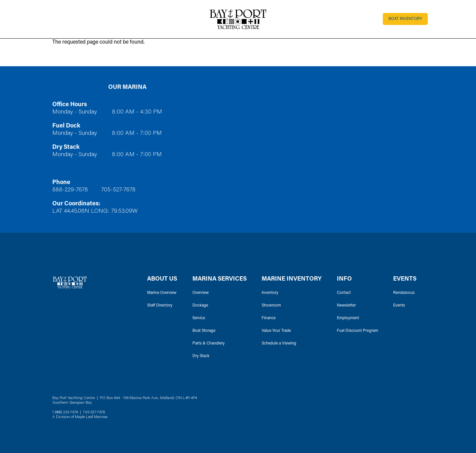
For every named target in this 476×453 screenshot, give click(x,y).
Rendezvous (404, 293)
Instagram (420, 408)
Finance (269, 318)
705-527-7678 (118, 190)
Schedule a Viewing (279, 343)
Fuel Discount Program (357, 331)
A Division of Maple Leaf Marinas (80, 417)
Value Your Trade (276, 331)
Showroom (271, 306)
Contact (344, 293)
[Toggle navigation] (52, 19)
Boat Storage (204, 331)
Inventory (270, 293)
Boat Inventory (405, 19)
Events (399, 306)
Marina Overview (162, 293)
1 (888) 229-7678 (65, 412)
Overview (201, 293)
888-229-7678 (70, 190)
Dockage (200, 306)
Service (199, 318)
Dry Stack (201, 356)
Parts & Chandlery (209, 343)
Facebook (410, 408)
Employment (348, 318)
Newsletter (346, 306)
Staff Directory (160, 306)
